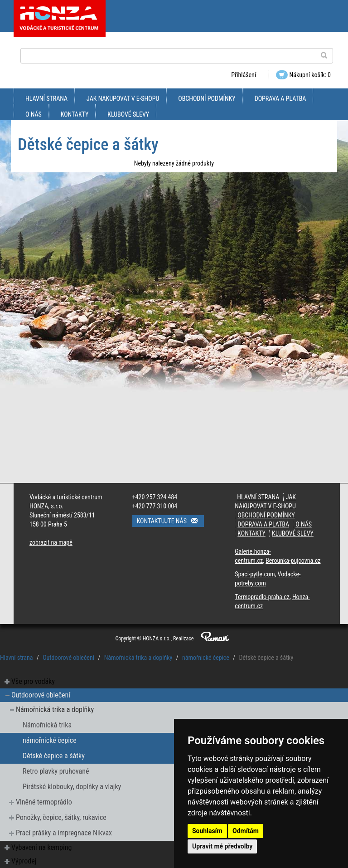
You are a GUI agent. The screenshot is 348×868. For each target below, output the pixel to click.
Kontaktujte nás (170, 521)
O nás (34, 114)
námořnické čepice (206, 658)
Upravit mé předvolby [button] (222, 846)
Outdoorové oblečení (68, 658)
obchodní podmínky (207, 98)
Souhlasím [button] (207, 831)
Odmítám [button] (246, 831)
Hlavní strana (46, 98)
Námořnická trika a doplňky (138, 658)
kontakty (75, 114)
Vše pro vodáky (33, 681)
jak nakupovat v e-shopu (123, 98)
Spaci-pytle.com (255, 574)
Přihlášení (244, 75)
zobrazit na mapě (51, 542)
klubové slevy (128, 114)
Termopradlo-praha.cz (262, 597)
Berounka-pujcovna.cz (293, 561)
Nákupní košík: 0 (303, 75)
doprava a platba (280, 98)
